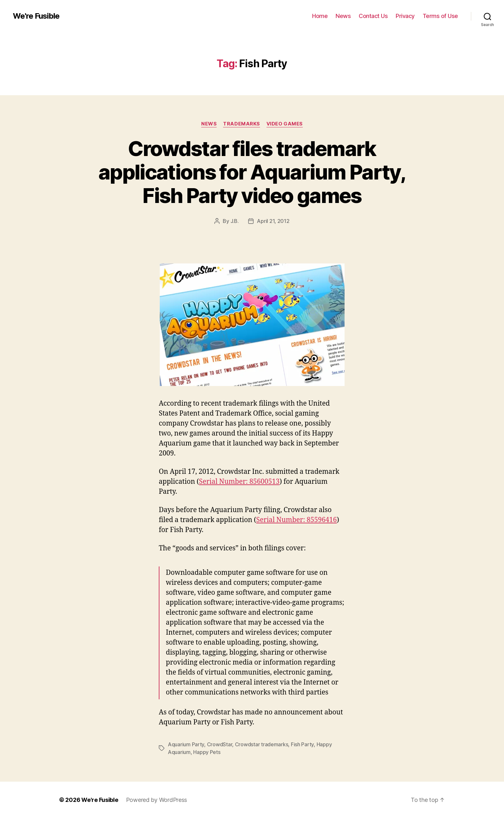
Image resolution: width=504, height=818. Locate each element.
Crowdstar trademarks (262, 744)
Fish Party (302, 744)
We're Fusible (36, 16)
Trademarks (242, 124)
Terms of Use (440, 16)
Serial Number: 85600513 (239, 482)
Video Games (285, 124)
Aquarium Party (186, 744)
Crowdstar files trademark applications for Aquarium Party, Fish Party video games (252, 172)
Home (320, 16)
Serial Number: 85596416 (297, 520)
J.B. (235, 221)
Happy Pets (207, 752)
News (343, 16)
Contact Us (373, 16)
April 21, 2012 (273, 221)
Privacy (405, 16)
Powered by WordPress (157, 800)
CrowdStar (220, 744)
